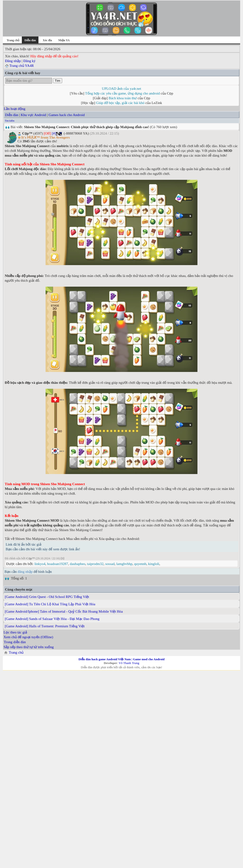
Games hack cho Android (67, 115)
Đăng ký (29, 61)
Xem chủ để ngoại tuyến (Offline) (28, 637)
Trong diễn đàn (15, 642)
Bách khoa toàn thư (123, 98)
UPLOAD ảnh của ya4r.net (121, 89)
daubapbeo (77, 564)
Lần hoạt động (15, 109)
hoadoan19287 (58, 564)
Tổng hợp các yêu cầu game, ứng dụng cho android (123, 93)
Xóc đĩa (47, 40)
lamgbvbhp (124, 564)
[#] (54, 133)
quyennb (140, 564)
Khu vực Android (33, 115)
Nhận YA (64, 40)
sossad (110, 564)
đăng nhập (25, 572)
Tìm (58, 81)
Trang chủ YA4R (21, 66)
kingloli (154, 564)
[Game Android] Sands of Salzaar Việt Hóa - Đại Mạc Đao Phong (52, 619)
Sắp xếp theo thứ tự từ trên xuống (29, 647)
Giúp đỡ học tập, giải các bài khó (120, 103)
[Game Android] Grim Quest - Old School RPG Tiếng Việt (47, 597)
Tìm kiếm (10, 121)
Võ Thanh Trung (129, 663)
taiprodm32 (95, 564)
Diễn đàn (12, 115)
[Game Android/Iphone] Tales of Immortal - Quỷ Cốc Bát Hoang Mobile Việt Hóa (64, 611)
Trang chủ (13, 40)
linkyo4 (40, 564)
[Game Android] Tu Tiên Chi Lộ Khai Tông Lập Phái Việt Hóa (50, 604)
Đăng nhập (13, 61)
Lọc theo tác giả (15, 632)
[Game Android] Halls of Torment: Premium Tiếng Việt (45, 626)
